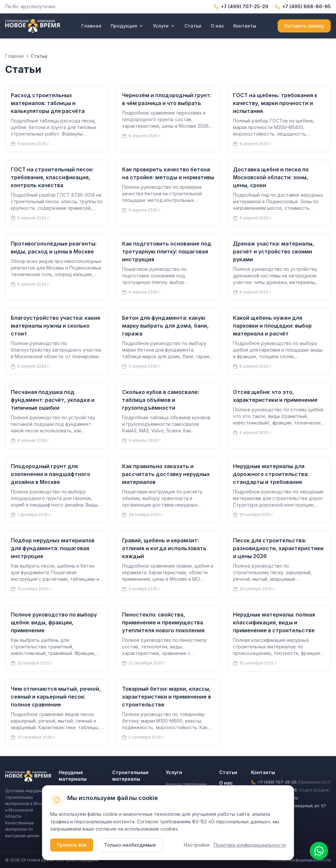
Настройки (197, 845)
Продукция (127, 26)
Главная (91, 26)
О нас (217, 26)
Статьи (193, 26)
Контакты (245, 26)
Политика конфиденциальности (250, 845)
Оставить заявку (304, 26)
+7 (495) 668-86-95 (303, 7)
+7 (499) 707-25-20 (241, 7)
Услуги (164, 26)
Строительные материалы (130, 776)
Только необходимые (130, 845)
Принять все (72, 845)
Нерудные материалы (73, 776)
